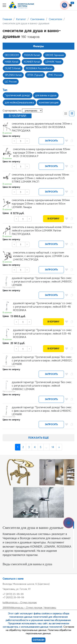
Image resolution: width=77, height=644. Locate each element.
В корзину (53, 219)
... (46, 447)
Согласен (39, 640)
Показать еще (38, 438)
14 (53, 447)
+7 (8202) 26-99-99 (13, 597)
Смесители (55, 19)
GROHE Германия (55, 55)
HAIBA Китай (12, 62)
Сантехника (37, 19)
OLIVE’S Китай (13, 68)
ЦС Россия (11, 82)
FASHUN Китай (32, 55)
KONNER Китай (32, 62)
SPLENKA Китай (13, 75)
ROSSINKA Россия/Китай (39, 68)
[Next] (59, 447)
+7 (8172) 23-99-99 (13, 594)
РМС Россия (55, 75)
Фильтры (38, 46)
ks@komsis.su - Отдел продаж (20, 602)
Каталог (21, 19)
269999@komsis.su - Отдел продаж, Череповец (29, 607)
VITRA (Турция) (35, 75)
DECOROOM (12, 55)
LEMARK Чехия (53, 62)
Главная (7, 19)
